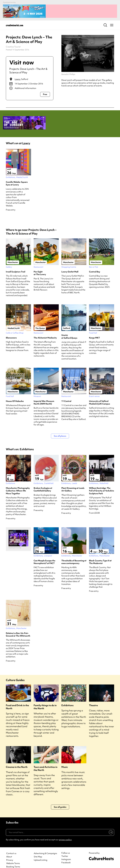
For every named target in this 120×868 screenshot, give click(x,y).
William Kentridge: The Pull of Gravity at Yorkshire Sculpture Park (102, 485)
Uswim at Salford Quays (69, 331)
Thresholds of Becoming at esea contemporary (74, 556)
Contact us (11, 848)
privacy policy (65, 834)
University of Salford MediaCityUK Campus (100, 397)
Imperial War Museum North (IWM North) (44, 397)
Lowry (17, 76)
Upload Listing (41, 855)
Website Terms (13, 858)
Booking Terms (13, 861)
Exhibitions (67, 700)
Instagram (66, 854)
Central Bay (95, 266)
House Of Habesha (15, 396)
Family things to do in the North (45, 701)
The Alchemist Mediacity (45, 332)
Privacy (10, 855)
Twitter (65, 851)
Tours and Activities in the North (46, 763)
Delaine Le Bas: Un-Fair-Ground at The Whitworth (18, 629)
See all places (60, 431)
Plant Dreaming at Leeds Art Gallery (73, 484)
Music (65, 761)
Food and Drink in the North (17, 701)
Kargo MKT (94, 332)
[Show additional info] (30, 85)
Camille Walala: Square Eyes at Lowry (17, 178)
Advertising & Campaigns (45, 848)
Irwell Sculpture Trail (16, 266)
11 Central (66, 396)
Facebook (66, 857)
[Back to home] (15, 22)
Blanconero (11, 332)
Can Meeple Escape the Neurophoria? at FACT (44, 556)
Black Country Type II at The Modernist (100, 556)
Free (45, 92)
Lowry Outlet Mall (70, 266)
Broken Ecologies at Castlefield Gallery (43, 484)
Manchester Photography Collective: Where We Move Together (18, 485)
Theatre (93, 700)
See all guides (60, 802)
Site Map (38, 851)
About (9, 851)
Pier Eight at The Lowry (40, 268)
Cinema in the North (17, 761)
